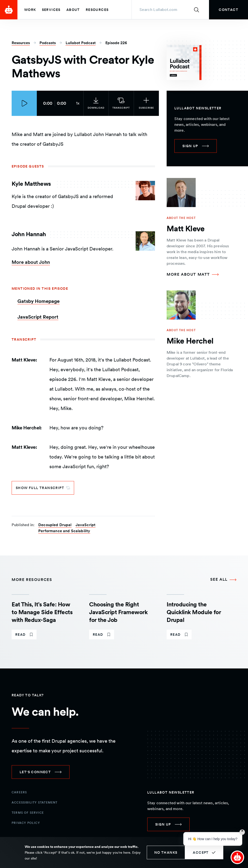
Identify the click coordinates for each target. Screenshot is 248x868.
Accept (201, 852)
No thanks (166, 852)
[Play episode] (24, 103)
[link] (229, 10)
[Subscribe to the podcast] (144, 103)
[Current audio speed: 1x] (76, 103)
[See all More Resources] (223, 580)
